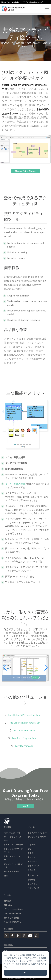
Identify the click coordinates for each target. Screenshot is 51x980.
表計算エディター (11, 871)
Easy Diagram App (24, 746)
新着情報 (31, 880)
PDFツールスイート (12, 833)
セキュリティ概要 (11, 918)
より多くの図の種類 (15, 484)
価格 (6, 875)
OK (26, 973)
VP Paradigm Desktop (33, 2)
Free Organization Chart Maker (24, 723)
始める (26, 806)
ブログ (30, 853)
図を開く (35, 677)
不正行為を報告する (12, 922)
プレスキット (33, 884)
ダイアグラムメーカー (13, 845)
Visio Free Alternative (24, 730)
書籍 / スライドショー (37, 833)
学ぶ (30, 849)
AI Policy (8, 905)
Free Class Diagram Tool (24, 738)
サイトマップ (33, 866)
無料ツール (32, 861)
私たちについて (34, 875)
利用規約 (8, 901)
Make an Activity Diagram (26, 171)
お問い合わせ (33, 888)
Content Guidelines (13, 913)
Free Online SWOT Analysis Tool (24, 715)
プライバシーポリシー (13, 909)
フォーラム (32, 845)
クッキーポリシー (27, 961)
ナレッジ (31, 857)
